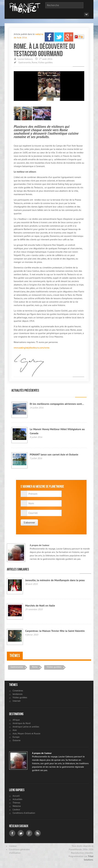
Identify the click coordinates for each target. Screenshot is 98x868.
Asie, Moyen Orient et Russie (26, 733)
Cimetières (18, 691)
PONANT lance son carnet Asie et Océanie (54, 454)
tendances (18, 694)
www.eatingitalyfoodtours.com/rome (31, 348)
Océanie (16, 740)
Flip (79, 37)
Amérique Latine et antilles (26, 727)
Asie (15, 730)
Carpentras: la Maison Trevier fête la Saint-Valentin (55, 631)
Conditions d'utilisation (24, 813)
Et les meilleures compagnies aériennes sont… (57, 404)
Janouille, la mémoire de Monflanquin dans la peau (55, 580)
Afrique (16, 720)
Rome (34, 62)
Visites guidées (45, 62)
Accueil (16, 796)
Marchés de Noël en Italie (40, 605)
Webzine (17, 806)
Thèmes (15, 656)
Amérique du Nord (22, 723)
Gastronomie (24, 62)
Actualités (17, 799)
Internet (16, 701)
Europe (16, 737)
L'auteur (16, 809)
